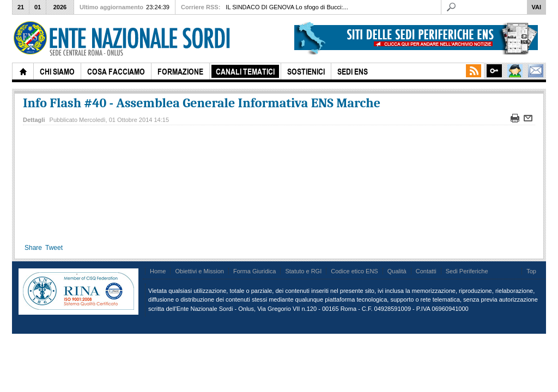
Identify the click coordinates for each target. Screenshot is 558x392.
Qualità (397, 271)
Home (158, 271)
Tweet (54, 248)
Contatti (426, 271)
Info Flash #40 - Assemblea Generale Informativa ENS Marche (202, 103)
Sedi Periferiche (467, 271)
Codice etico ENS (354, 271)
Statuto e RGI (303, 271)
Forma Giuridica (254, 271)
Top (531, 271)
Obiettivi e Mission (199, 271)
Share (33, 248)
